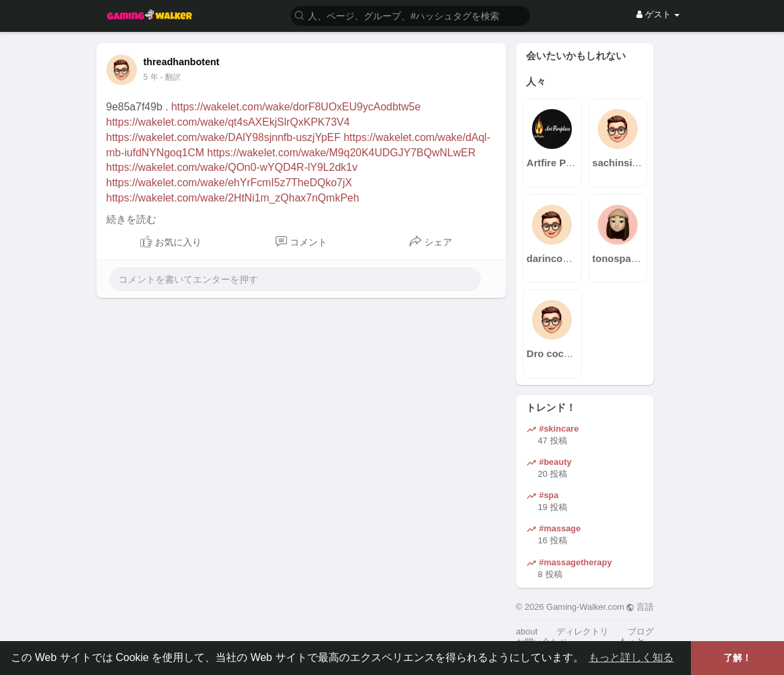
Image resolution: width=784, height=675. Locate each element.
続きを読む (131, 219)
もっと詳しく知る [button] (631, 657)
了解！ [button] (737, 658)
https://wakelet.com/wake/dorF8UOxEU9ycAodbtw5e (296, 107)
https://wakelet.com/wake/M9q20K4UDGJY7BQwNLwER (342, 153)
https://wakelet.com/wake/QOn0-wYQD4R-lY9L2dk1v (232, 167)
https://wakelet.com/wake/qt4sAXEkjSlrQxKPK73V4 (228, 122)
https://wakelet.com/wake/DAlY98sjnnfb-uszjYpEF (224, 137)
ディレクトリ (583, 631)
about (527, 631)
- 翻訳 (171, 77)
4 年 (151, 77)
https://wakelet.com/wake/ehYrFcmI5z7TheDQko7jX (229, 183)
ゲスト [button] (658, 14)
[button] (410, 15)
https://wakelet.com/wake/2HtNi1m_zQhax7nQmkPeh (233, 198)
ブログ (641, 631)
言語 (640, 607)
